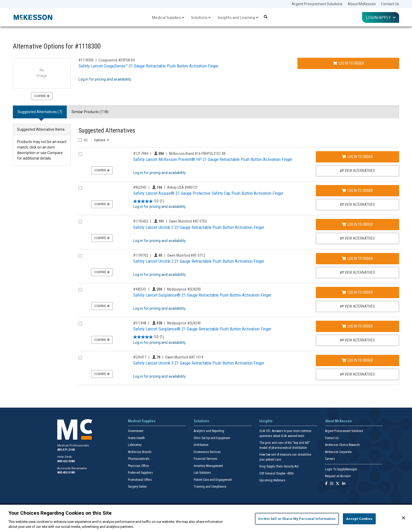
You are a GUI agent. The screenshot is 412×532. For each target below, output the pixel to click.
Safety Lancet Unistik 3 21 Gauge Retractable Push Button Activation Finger (199, 363)
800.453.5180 (66, 473)
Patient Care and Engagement (213, 480)
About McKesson (362, 4)
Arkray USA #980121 (182, 187)
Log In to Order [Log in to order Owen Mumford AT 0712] (357, 259)
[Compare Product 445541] (80, 290)
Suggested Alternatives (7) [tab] (40, 112)
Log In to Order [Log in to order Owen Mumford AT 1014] (357, 360)
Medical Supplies (168, 17)
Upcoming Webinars (272, 480)
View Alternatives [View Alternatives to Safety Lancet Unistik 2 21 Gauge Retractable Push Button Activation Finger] (357, 272)
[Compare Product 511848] (80, 323)
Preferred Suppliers (140, 473)
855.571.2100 (66, 450)
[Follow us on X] (338, 484)
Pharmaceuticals (139, 459)
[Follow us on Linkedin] (344, 484)
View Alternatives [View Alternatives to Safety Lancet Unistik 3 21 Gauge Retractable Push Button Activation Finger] (357, 374)
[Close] (404, 518)
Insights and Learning (238, 17)
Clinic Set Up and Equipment (212, 438)
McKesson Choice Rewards (343, 445)
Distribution (201, 445)
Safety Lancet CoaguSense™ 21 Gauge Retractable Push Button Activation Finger (149, 66)
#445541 (140, 289)
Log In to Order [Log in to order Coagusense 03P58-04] (348, 63)
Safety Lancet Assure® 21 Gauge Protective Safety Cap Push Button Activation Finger (208, 193)
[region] (206, 518)
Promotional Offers (140, 480)
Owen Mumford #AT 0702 (188, 221)
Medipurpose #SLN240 (184, 323)
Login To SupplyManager (341, 469)
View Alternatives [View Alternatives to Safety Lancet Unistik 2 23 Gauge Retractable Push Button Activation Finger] (357, 238)
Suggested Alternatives (107, 131)
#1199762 (141, 255)
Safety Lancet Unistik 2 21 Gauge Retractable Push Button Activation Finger (199, 261)
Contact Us (390, 4)
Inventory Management (208, 466)
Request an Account (338, 476)
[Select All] (80, 140)
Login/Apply (381, 17)
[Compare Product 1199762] (80, 256)
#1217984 (141, 154)
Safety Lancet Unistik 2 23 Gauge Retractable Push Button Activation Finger (199, 227)
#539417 (140, 357)
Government (136, 431)
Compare (42, 96)
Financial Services (205, 459)
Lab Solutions (202, 473)
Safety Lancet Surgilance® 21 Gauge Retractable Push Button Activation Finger (202, 295)
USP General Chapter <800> (277, 473)
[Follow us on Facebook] (326, 484)
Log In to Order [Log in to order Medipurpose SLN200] (357, 292)
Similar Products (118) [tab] (90, 112)
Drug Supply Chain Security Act (279, 466)
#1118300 (86, 60)
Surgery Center (137, 487)
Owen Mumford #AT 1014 (184, 357)
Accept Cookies (359, 519)
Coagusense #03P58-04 (117, 60)
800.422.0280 (66, 461)
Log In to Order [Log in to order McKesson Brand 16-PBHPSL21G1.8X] (357, 157)
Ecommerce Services (207, 452)
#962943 (140, 187)
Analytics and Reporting (209, 431)
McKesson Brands (140, 452)
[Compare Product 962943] (80, 188)
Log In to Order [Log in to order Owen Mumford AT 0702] (357, 224)
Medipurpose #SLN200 (184, 289)
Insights (266, 421)
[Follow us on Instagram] (332, 484)
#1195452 (141, 221)
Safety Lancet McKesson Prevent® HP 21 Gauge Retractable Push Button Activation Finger (213, 159)
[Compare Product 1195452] (80, 222)
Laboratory (135, 445)
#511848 (140, 323)
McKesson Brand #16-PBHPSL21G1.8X (197, 154)
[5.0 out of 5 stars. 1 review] (149, 201)
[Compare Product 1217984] (80, 154)
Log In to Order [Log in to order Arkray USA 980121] (357, 191)
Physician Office (138, 466)
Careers (330, 459)
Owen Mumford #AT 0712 (186, 255)
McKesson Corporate (338, 452)
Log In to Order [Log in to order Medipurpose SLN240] (357, 326)
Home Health (136, 438)
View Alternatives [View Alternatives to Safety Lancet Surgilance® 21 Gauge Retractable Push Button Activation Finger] (357, 306)
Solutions (201, 17)
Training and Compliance (210, 487)
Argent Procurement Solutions (317, 4)
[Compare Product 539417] (80, 358)
